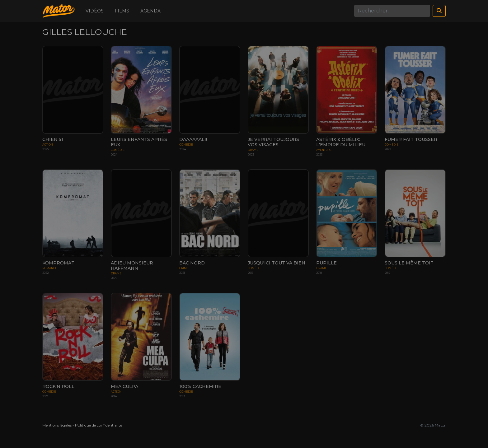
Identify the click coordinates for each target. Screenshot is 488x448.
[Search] (392, 11)
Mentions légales (57, 425)
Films (122, 11)
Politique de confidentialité (99, 425)
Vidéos (95, 11)
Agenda (150, 11)
